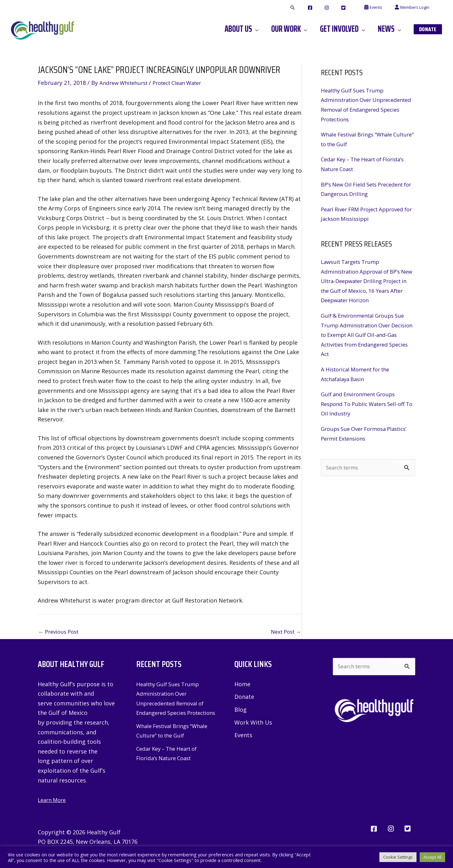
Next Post (284, 632)
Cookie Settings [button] (398, 857)
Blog (240, 711)
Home (242, 685)
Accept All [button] (432, 857)
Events (243, 737)
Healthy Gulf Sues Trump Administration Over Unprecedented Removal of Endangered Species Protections (173, 704)
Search (402, 462)
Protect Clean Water (185, 83)
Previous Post (61, 632)
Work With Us (253, 724)
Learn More (53, 800)
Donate (244, 698)
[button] (316, 8)
